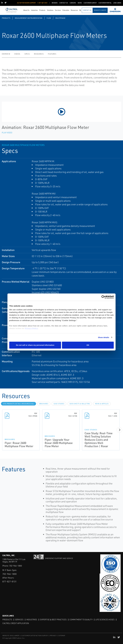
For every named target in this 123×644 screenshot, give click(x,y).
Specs (27, 54)
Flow (49, 18)
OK (88, 345)
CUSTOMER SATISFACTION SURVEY (35, 636)
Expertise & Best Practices (53, 620)
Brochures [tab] (44, 404)
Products (6, 18)
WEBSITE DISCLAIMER (11, 636)
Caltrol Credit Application (16, 623)
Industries (32, 620)
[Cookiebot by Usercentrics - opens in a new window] (103, 297)
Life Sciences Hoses (105, 620)
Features (52, 54)
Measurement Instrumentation (29, 18)
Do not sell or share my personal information (35, 345)
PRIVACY (53, 636)
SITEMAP (62, 636)
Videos (17, 54)
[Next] (119, 430)
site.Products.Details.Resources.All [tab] (18, 404)
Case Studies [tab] (59, 404)
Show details (104, 337)
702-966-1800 (15, 566)
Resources (39, 54)
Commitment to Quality (81, 620)
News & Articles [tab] (102, 404)
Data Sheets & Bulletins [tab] (80, 404)
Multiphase (60, 18)
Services (19, 620)
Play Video (7, 133)
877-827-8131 (9, 581)
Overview (6, 54)
